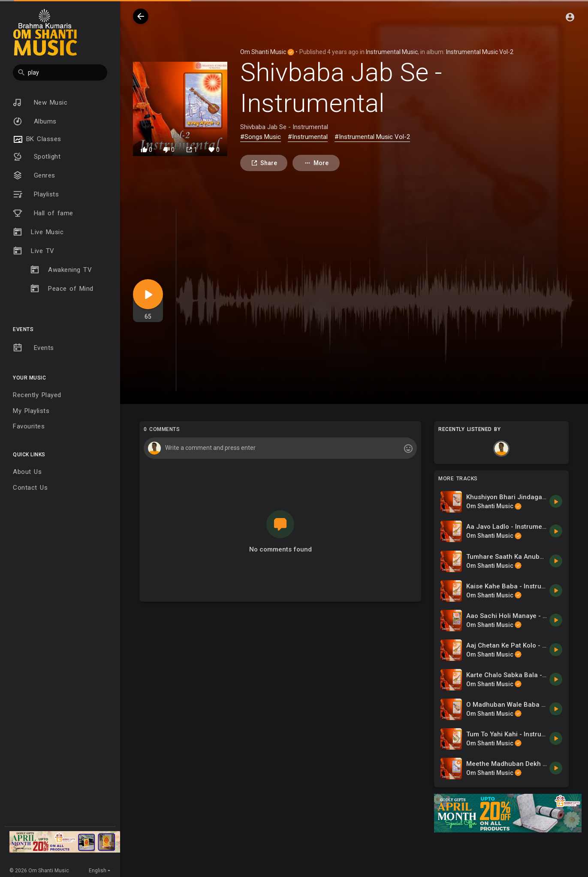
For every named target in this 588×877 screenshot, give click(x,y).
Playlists (36, 194)
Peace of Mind (62, 289)
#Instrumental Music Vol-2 (372, 137)
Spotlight (37, 157)
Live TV (34, 251)
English (98, 871)
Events (33, 348)
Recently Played (37, 395)
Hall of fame (43, 213)
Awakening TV (61, 270)
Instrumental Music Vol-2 (480, 52)
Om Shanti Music (267, 52)
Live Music (38, 232)
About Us (27, 472)
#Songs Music (261, 137)
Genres (34, 175)
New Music (40, 102)
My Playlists (31, 411)
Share (264, 163)
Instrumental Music (392, 52)
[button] (60, 72)
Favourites (29, 426)
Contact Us (30, 488)
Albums (35, 121)
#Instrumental (308, 137)
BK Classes (37, 139)
